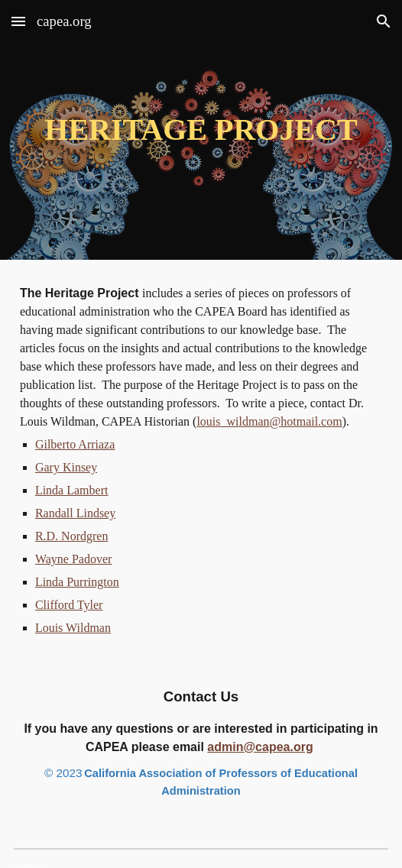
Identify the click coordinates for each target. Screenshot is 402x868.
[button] (18, 21)
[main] (201, 130)
